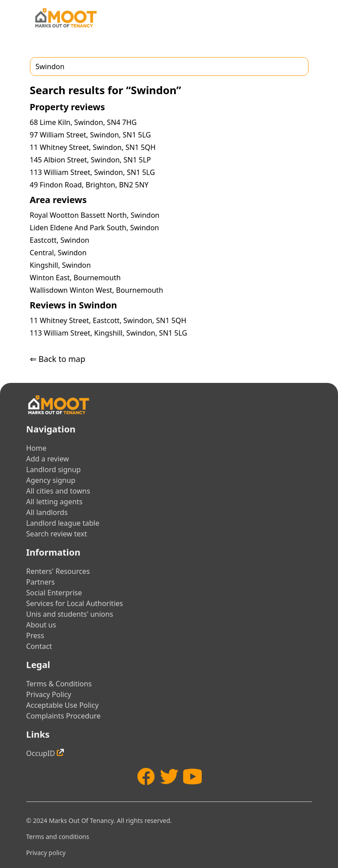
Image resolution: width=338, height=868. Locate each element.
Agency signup (51, 480)
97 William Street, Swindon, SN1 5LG (90, 135)
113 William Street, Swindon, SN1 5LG (93, 172)
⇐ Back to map (58, 359)
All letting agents (55, 502)
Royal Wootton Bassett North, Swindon (95, 215)
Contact (39, 646)
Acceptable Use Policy (63, 705)
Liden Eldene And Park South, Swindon (95, 228)
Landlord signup (54, 469)
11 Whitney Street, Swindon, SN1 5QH (93, 147)
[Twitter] (169, 777)
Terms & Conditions (59, 684)
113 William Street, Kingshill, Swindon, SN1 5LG (109, 333)
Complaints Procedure (64, 716)
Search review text (57, 534)
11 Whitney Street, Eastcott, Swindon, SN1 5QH (108, 320)
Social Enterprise (54, 593)
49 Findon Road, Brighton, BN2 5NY (89, 185)
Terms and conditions (58, 837)
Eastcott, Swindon (60, 240)
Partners (41, 582)
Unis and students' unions (70, 614)
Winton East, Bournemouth (75, 278)
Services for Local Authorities (75, 603)
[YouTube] (192, 777)
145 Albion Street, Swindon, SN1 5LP (91, 160)
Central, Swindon (58, 253)
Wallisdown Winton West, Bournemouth (97, 290)
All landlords (47, 512)
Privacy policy (46, 853)
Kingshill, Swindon (61, 265)
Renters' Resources (58, 571)
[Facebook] (146, 777)
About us (41, 625)
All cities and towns (58, 491)
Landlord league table (63, 523)
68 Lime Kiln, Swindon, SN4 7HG (83, 122)
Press (35, 635)
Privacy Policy (49, 694)
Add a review (48, 459)
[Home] (66, 18)
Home (37, 448)
